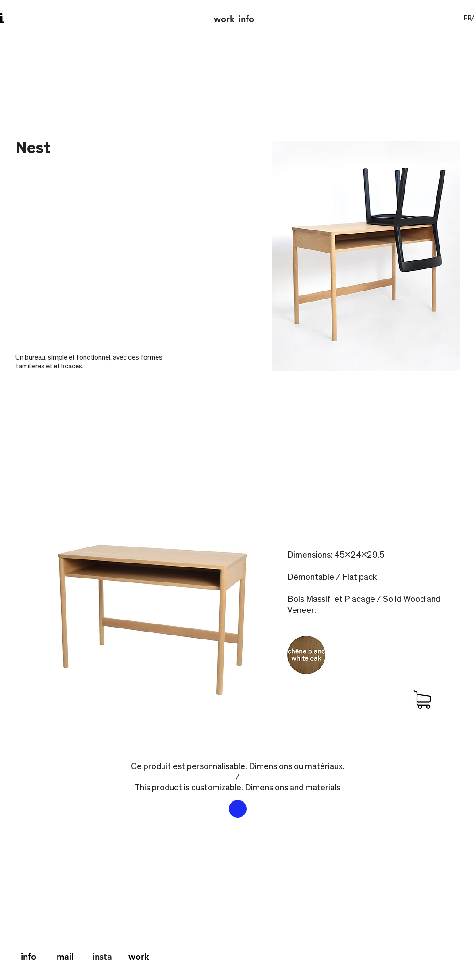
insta (102, 957)
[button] (469, 18)
